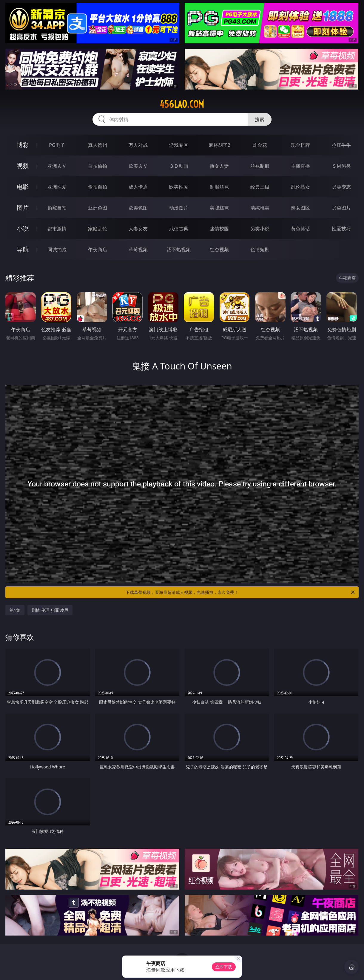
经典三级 (260, 187)
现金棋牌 (300, 145)
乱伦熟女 (300, 187)
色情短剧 (260, 249)
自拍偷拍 (98, 166)
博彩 (23, 145)
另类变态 (341, 187)
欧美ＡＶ (138, 166)
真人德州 (98, 145)
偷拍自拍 (98, 187)
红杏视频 (219, 249)
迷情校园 (219, 229)
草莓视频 (138, 249)
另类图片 (341, 208)
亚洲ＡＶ (57, 166)
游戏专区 (179, 145)
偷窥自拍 (57, 208)
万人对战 (138, 145)
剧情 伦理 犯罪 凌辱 (50, 610)
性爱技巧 (341, 229)
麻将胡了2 (219, 145)
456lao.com (182, 104)
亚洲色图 (98, 208)
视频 (23, 166)
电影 (23, 187)
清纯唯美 (260, 208)
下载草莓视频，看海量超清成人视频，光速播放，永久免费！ (241, 592)
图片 (23, 208)
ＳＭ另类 (341, 166)
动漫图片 (179, 208)
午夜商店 (98, 249)
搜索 (260, 119)
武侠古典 (179, 229)
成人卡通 (138, 187)
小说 (23, 228)
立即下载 (224, 967)
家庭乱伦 (98, 229)
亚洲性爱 (57, 187)
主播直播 (300, 166)
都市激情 (57, 229)
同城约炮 (57, 249)
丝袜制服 (260, 166)
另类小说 (260, 229)
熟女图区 (300, 208)
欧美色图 (138, 208)
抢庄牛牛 (341, 145)
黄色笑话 (300, 229)
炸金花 (260, 145)
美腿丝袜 (219, 208)
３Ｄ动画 (179, 166)
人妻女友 (138, 229)
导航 (23, 249)
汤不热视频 (179, 249)
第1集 (15, 610)
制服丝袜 (219, 187)
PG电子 (57, 145)
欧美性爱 (179, 187)
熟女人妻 (219, 166)
